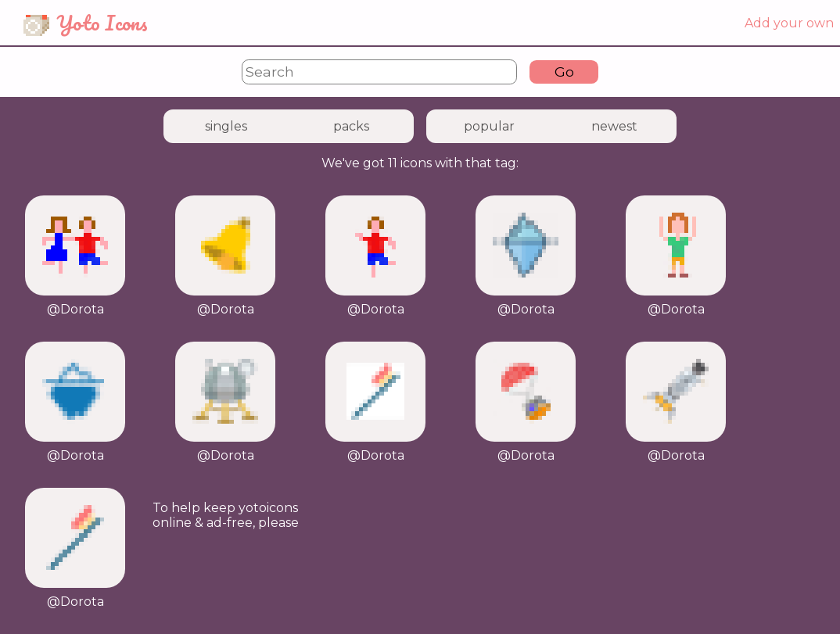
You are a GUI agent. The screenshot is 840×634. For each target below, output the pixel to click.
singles (226, 126)
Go (564, 72)
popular (489, 126)
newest (614, 126)
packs (351, 126)
